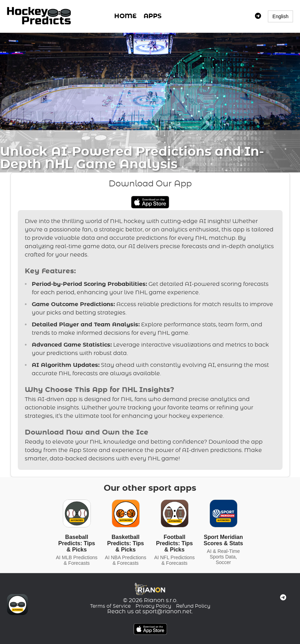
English (280, 16)
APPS (152, 16)
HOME (125, 16)
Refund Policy (193, 606)
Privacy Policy (153, 606)
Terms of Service (110, 606)
